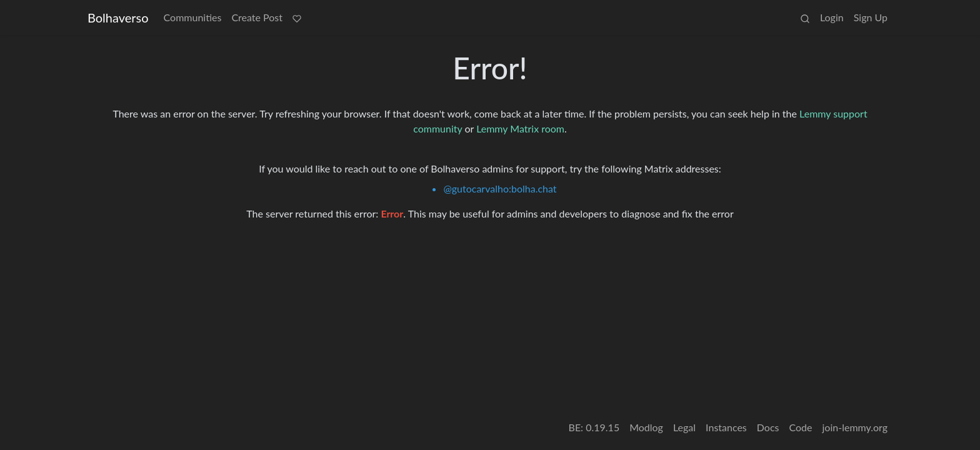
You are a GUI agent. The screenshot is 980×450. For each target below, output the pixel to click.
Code (801, 427)
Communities (193, 17)
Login (832, 17)
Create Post (257, 17)
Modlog (646, 427)
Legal (684, 427)
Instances (726, 427)
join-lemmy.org (855, 427)
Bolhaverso (118, 17)
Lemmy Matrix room (520, 128)
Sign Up (871, 17)
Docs (768, 427)
